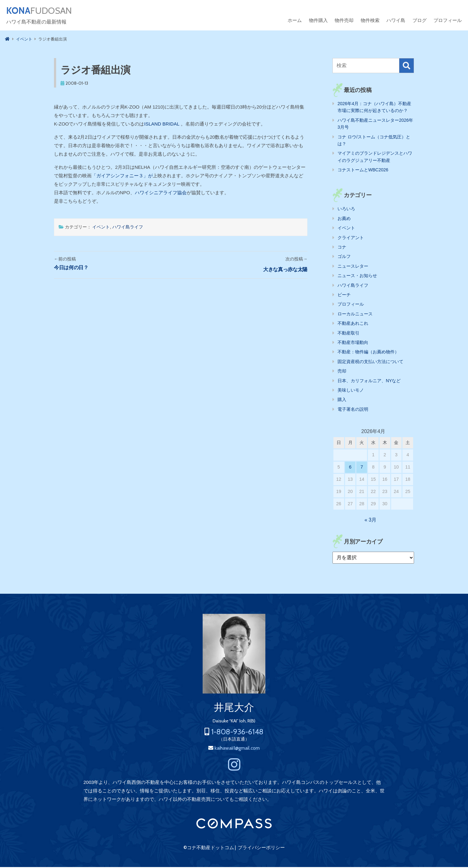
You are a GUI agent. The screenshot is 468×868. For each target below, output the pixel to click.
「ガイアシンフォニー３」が (122, 177)
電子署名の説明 (353, 410)
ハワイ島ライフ (128, 228)
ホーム (295, 21)
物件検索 (370, 21)
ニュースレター (353, 267)
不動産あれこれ (353, 324)
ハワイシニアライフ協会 (161, 193)
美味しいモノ (351, 391)
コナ (342, 248)
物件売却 (344, 21)
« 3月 (370, 521)
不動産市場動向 (353, 343)
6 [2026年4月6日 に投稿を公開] (350, 468)
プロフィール (448, 21)
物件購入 (318, 21)
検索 (407, 67)
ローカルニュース (355, 315)
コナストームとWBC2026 (363, 171)
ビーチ (344, 296)
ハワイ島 (396, 21)
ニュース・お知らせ (357, 276)
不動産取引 (348, 334)
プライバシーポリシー (261, 849)
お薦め (344, 219)
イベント (101, 228)
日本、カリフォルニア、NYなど (369, 382)
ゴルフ (344, 257)
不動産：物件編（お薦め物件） (368, 353)
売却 (342, 372)
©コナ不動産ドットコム (209, 849)
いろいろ (346, 210)
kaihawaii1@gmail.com (237, 749)
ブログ (420, 21)
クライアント (351, 238)
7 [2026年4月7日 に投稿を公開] (362, 468)
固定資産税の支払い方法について (370, 362)
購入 (342, 400)
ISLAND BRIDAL (162, 125)
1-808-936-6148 (237, 733)
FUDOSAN (43, 11)
